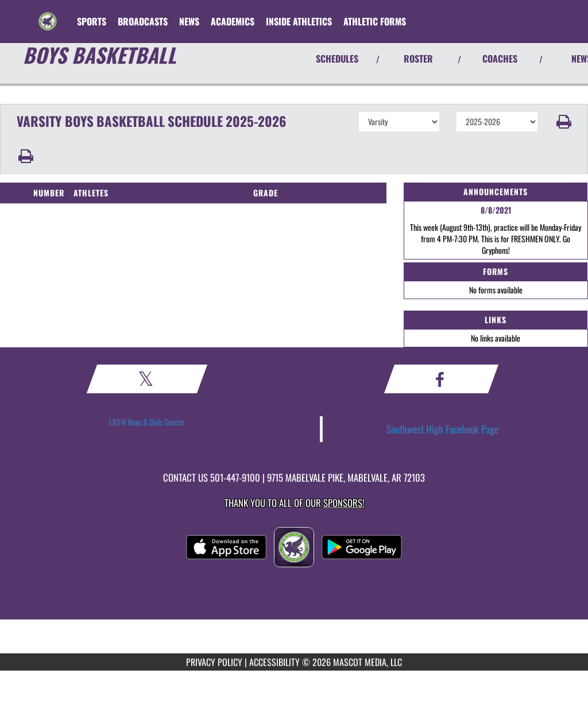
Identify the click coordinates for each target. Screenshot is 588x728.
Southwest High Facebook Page (442, 429)
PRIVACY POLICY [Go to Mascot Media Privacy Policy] (214, 662)
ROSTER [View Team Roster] (418, 59)
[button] (563, 122)
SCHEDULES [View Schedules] (337, 59)
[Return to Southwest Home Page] (48, 14)
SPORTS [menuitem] (92, 21)
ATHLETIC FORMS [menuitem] (375, 21)
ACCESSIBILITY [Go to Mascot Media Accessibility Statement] (274, 662)
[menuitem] (143, 21)
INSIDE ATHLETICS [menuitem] (299, 21)
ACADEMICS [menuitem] (233, 21)
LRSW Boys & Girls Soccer (147, 422)
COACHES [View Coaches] (500, 59)
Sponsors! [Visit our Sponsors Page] (344, 503)
